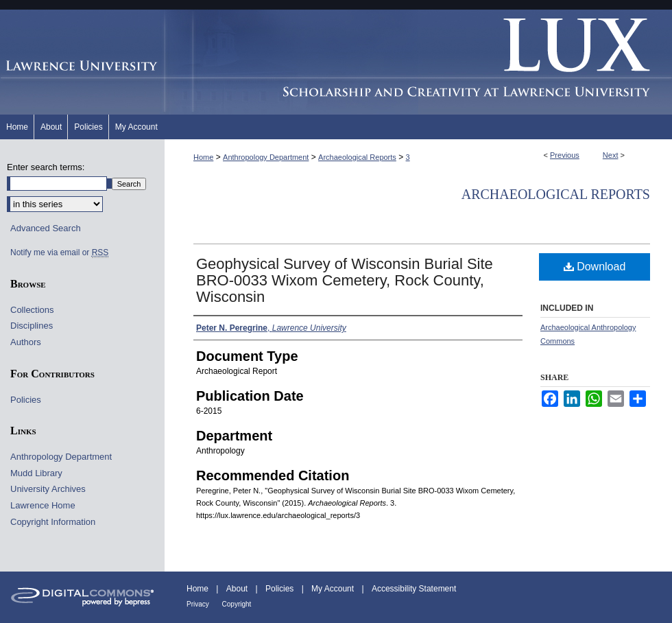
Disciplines (32, 326)
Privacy (199, 604)
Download (595, 267)
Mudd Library (36, 473)
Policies (26, 400)
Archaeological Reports (357, 157)
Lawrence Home (43, 505)
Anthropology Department (266, 157)
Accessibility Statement (414, 589)
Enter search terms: (46, 167)
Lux (418, 62)
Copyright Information (53, 522)
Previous (565, 155)
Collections (32, 310)
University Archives (48, 489)
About (238, 589)
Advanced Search (46, 228)
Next (611, 155)
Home (203, 157)
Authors (26, 342)
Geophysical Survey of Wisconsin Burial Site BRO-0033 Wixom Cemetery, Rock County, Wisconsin (345, 280)
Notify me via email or (59, 252)
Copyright (237, 604)
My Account (334, 589)
